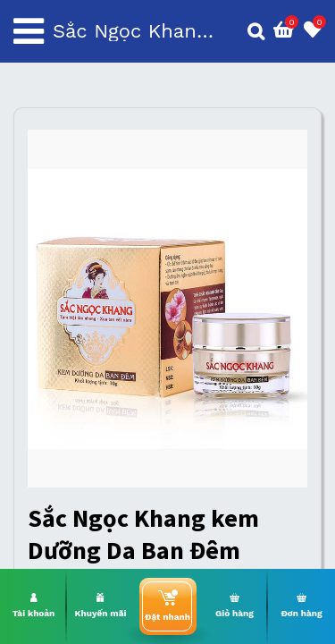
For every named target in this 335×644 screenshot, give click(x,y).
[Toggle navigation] (29, 31)
